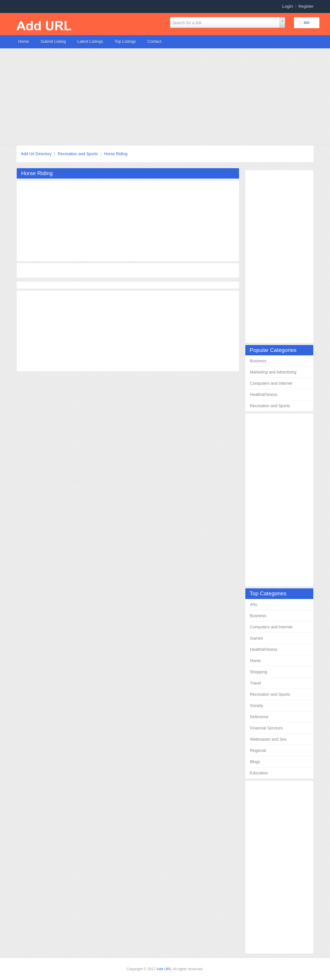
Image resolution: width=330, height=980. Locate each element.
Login (288, 6)
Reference (259, 717)
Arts (254, 604)
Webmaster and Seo (268, 739)
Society (257, 706)
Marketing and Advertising (273, 372)
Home (23, 41)
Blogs (255, 762)
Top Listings (125, 41)
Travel (255, 683)
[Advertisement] (165, 97)
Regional (258, 750)
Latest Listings (90, 41)
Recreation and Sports (78, 154)
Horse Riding (116, 154)
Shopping (258, 672)
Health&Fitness (264, 395)
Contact (154, 41)
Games (256, 638)
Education (259, 773)
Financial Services (266, 728)
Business (258, 361)
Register (306, 6)
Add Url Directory (37, 154)
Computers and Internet (271, 383)
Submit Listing (53, 41)
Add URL (165, 969)
